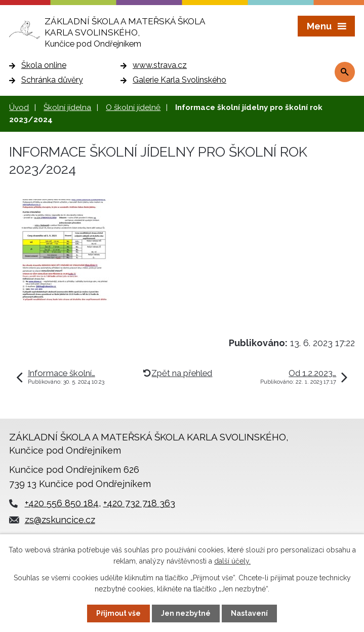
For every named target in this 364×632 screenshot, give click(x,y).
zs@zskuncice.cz (60, 520)
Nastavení (249, 613)
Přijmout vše (118, 613)
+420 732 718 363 (139, 503)
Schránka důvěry (52, 80)
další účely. (232, 561)
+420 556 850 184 (62, 503)
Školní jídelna (67, 107)
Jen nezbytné (186, 613)
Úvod (19, 107)
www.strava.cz (160, 65)
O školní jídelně (133, 107)
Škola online (44, 65)
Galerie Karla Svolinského (179, 80)
